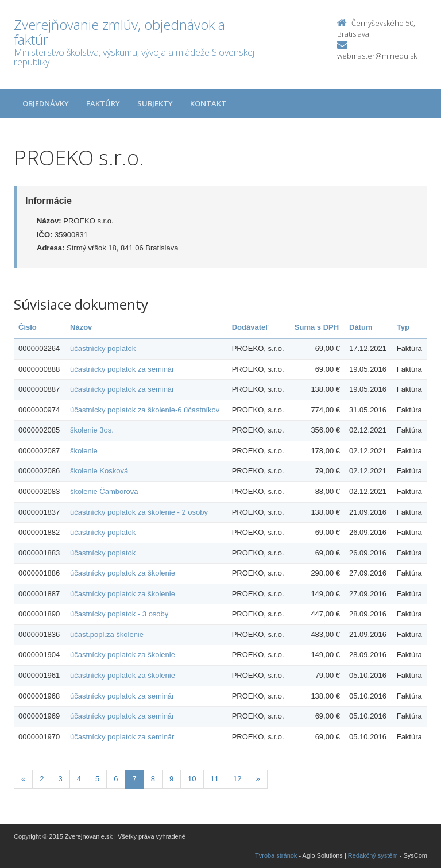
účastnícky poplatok (103, 348)
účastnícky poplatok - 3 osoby (119, 614)
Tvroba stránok (276, 855)
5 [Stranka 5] (97, 779)
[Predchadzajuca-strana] (23, 779)
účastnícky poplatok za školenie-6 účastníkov (145, 410)
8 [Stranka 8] (153, 779)
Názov (81, 327)
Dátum (361, 327)
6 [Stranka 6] (116, 779)
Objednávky (46, 103)
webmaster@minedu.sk (377, 56)
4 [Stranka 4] (79, 779)
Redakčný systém (373, 855)
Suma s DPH (317, 327)
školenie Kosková (99, 471)
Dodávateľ (250, 327)
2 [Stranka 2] (42, 779)
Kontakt (208, 103)
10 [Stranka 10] (192, 779)
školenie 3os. (92, 430)
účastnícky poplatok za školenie (123, 573)
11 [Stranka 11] (215, 779)
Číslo (28, 327)
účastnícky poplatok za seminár (122, 369)
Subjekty (155, 103)
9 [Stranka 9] (171, 779)
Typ (403, 327)
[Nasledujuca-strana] (258, 779)
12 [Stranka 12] (237, 779)
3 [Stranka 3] (60, 779)
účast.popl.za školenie (107, 634)
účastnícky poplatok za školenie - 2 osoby (139, 512)
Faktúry (103, 103)
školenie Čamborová (104, 491)
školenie (84, 451)
